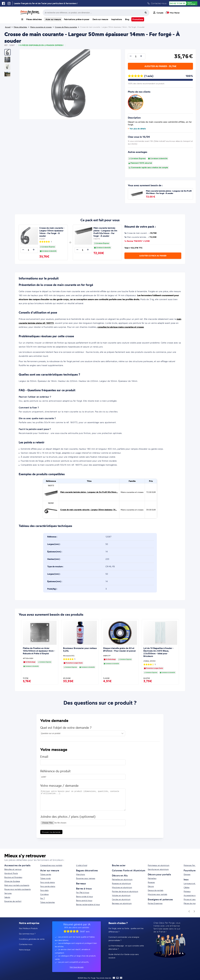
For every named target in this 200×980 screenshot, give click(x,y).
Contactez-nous (26, 944)
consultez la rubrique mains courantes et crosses (121, 327)
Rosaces (151, 882)
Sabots (7, 897)
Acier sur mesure (53, 19)
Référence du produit (55, 774)
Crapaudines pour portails (51, 865)
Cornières (44, 894)
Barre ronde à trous (84, 896)
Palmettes (152, 878)
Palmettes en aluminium (122, 879)
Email (44, 759)
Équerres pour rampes (86, 878)
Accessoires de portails (17, 865)
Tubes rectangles (47, 902)
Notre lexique (25, 950)
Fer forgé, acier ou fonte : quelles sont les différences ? (126, 930)
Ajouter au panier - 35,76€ (160, 66)
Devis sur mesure (100, 19)
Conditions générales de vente (32, 939)
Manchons (81, 874)
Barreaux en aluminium (122, 903)
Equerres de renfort (13, 901)
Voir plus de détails (137, 129)
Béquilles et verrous (13, 869)
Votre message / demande (59, 788)
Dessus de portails (156, 890)
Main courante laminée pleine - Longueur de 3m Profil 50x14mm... (89, 492)
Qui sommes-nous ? (27, 934)
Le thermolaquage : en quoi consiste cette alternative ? (126, 947)
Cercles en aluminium (121, 899)
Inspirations (117, 19)
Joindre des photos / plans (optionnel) (68, 819)
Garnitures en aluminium (158, 869)
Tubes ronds (45, 878)
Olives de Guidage (12, 881)
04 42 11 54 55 (178, 3)
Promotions (138, 19)
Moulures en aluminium (122, 887)
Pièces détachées (34, 19)
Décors (151, 886)
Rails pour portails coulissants (17, 885)
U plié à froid (82, 865)
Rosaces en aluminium (121, 883)
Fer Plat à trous (83, 892)
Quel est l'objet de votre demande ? (66, 730)
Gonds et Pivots (11, 873)
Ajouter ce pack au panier (153, 256)
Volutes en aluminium (121, 895)
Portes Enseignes (155, 903)
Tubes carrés (46, 874)
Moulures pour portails (157, 894)
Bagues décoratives (87, 870)
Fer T (43, 898)
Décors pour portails (159, 874)
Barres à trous (84, 888)
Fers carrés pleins (48, 886)
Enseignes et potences (160, 899)
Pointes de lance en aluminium (125, 891)
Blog (127, 19)
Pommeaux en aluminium (159, 865)
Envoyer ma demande (51, 835)
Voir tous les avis (76, 967)
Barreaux (81, 883)
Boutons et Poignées (13, 877)
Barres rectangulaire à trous (88, 904)
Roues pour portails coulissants (18, 889)
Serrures (8, 893)
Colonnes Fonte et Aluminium (129, 870)
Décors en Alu (120, 875)
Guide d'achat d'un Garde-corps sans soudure (124, 956)
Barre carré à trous (84, 900)
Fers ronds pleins (47, 882)
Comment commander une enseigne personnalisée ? (124, 939)
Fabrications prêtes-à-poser (77, 19)
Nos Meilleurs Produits (28, 928)
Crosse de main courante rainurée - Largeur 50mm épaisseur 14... (89, 510)
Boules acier (119, 865)
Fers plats (44, 890)
